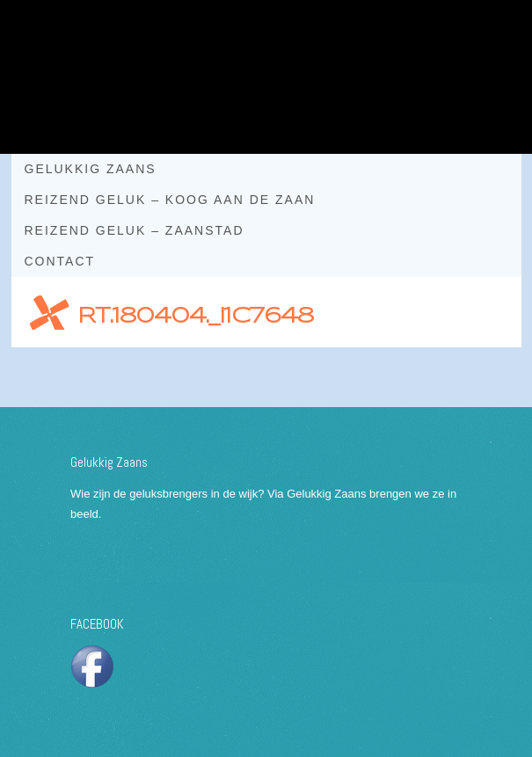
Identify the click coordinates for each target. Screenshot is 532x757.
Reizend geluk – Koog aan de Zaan (170, 200)
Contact (60, 261)
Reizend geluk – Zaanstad (135, 230)
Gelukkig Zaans (91, 169)
